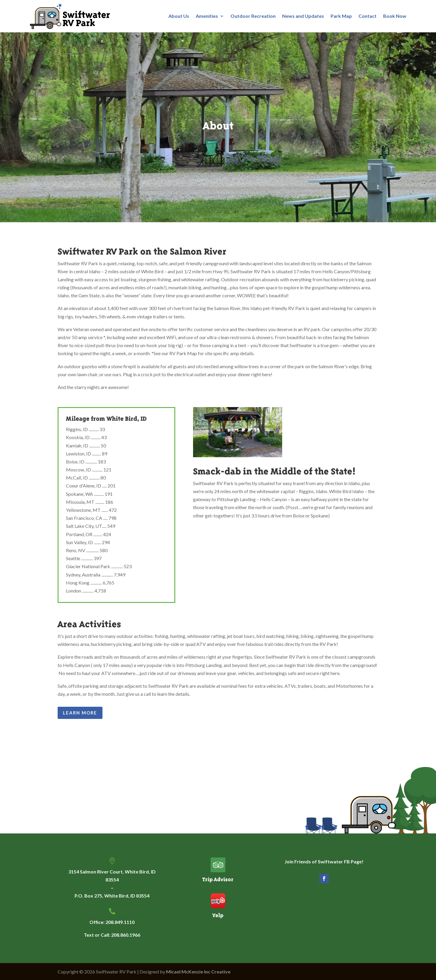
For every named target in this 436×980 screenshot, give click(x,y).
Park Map (341, 16)
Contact (368, 16)
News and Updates (303, 16)
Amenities (207, 16)
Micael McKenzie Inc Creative (198, 972)
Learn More (80, 713)
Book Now (395, 16)
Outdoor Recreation (253, 16)
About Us (179, 16)
